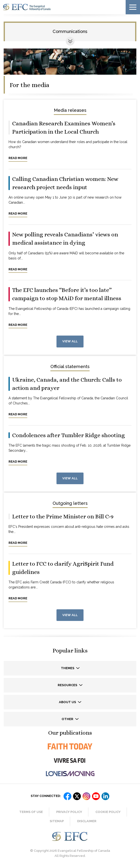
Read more (18, 158)
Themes (68, 668)
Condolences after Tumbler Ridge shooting (69, 435)
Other (68, 719)
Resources (68, 685)
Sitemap (57, 821)
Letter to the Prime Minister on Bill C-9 (63, 516)
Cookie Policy (108, 812)
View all (70, 341)
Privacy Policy (69, 812)
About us (68, 702)
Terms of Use (31, 812)
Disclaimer (87, 821)
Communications (70, 31)
